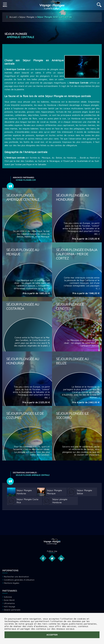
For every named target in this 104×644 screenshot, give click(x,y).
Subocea (8, 597)
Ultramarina (9, 603)
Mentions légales (12, 583)
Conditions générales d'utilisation (19, 580)
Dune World (9, 600)
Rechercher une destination (16, 577)
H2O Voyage (10, 606)
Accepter (52, 635)
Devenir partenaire (12, 610)
